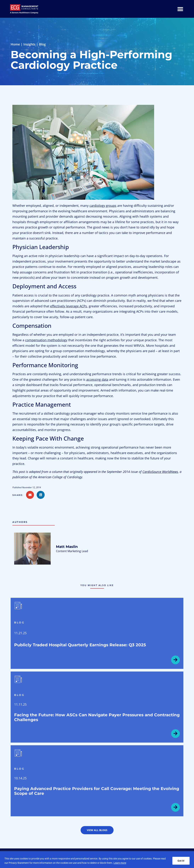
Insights (29, 44)
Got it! (181, 861)
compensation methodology (46, 340)
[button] (19, 495)
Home (15, 44)
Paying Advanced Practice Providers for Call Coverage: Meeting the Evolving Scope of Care (97, 791)
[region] (97, 860)
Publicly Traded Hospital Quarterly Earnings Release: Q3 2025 (80, 645)
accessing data (97, 379)
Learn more (120, 863)
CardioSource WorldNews (160, 472)
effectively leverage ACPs (69, 306)
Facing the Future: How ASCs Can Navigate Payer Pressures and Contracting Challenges (97, 717)
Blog (42, 44)
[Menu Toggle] (180, 9)
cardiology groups (103, 206)
